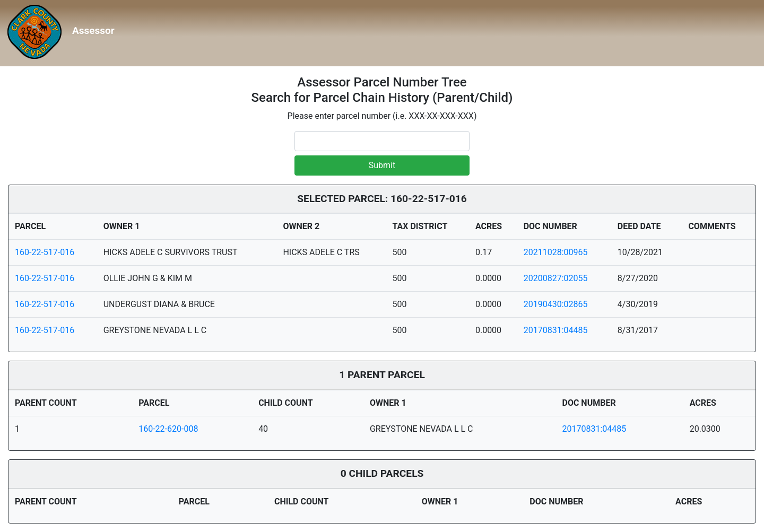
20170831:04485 (556, 330)
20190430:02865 (556, 304)
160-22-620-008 (168, 429)
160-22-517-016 (45, 252)
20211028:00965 (556, 252)
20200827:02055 (556, 278)
